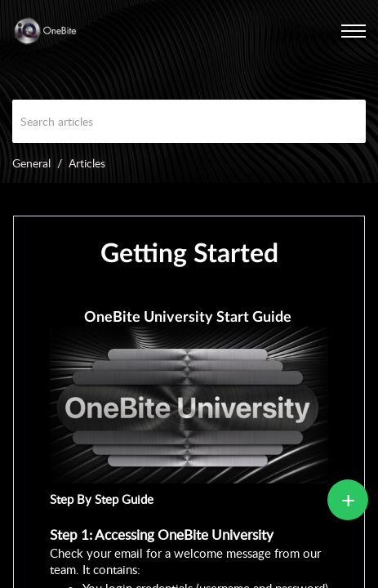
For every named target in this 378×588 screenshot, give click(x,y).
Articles (87, 163)
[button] (333, 31)
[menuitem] (333, 31)
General (31, 163)
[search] (189, 121)
